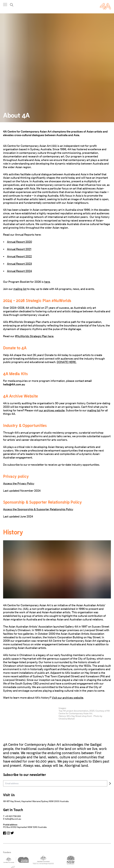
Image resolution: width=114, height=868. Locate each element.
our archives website (52, 410)
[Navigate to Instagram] (8, 833)
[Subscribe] (110, 783)
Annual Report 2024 (19, 271)
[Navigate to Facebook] (5, 833)
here (47, 282)
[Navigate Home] (105, 6)
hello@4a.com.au (13, 819)
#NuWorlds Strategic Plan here (34, 336)
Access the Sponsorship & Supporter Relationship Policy (38, 509)
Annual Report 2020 (19, 242)
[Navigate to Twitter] (12, 833)
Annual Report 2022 (19, 256)
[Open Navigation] (5, 5)
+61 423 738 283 (13, 816)
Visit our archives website (67, 698)
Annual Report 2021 (19, 249)
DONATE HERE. (67, 362)
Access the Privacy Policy (19, 483)
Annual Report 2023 (19, 264)
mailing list (20, 289)
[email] (55, 783)
